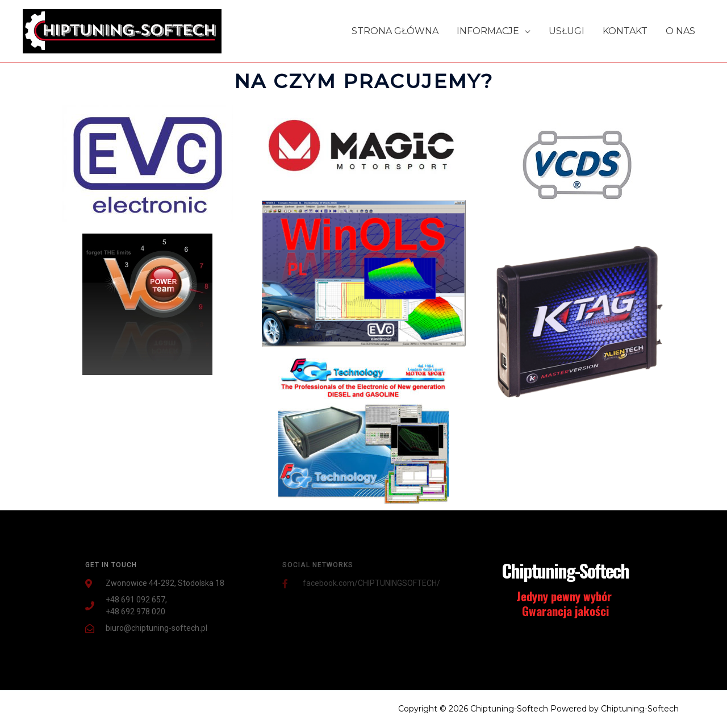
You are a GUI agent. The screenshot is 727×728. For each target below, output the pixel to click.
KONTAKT (625, 31)
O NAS (680, 31)
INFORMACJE (488, 31)
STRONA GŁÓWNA (395, 31)
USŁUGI (567, 31)
